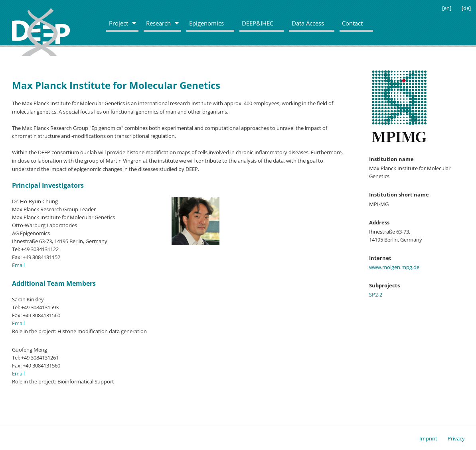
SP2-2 (376, 295)
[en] (447, 8)
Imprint (428, 438)
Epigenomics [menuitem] (206, 23)
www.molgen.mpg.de (394, 267)
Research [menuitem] (158, 23)
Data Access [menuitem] (308, 23)
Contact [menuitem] (352, 23)
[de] (466, 8)
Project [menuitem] (119, 23)
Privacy (456, 438)
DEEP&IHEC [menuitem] (258, 23)
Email (18, 265)
